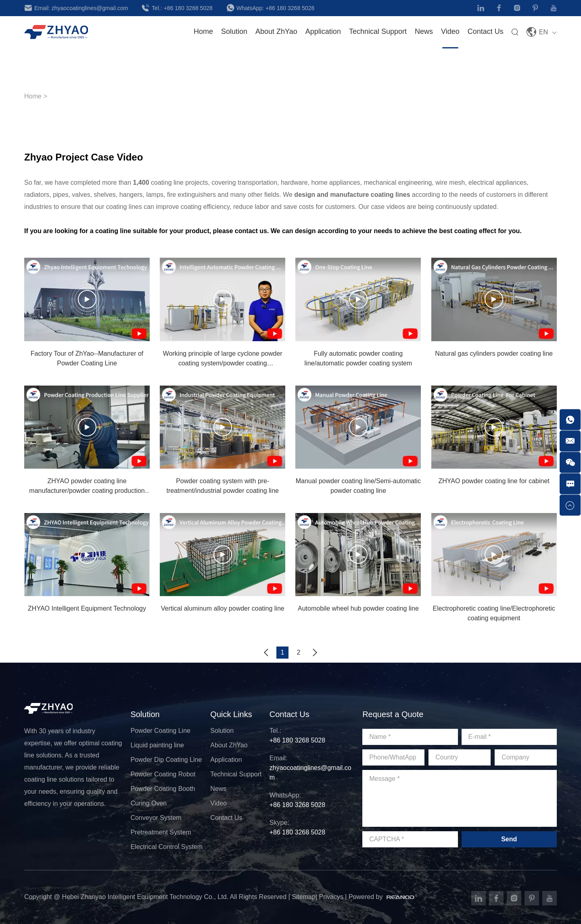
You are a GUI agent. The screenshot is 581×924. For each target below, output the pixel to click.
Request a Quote (393, 714)
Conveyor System (156, 818)
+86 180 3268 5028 (188, 8)
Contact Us (486, 31)
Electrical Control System (166, 847)
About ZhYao (229, 745)
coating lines (391, 195)
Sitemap (304, 897)
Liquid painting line (157, 745)
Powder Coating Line (160, 731)
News (424, 31)
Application (323, 31)
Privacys (331, 897)
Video (450, 31)
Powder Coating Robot (163, 774)
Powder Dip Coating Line (166, 760)
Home (203, 31)
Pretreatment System (161, 832)
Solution (145, 714)
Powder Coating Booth (163, 789)
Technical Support (236, 774)
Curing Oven (148, 803)
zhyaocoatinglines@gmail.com (90, 8)
